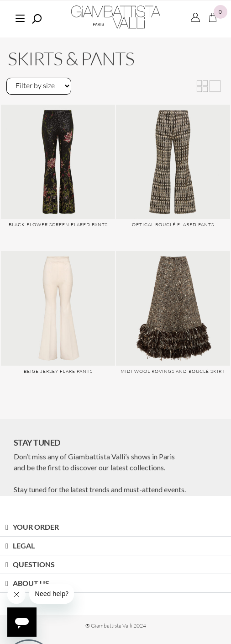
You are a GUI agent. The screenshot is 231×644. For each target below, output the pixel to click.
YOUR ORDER (36, 527)
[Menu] (20, 17)
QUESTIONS (34, 564)
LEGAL (24, 546)
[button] (115, 527)
